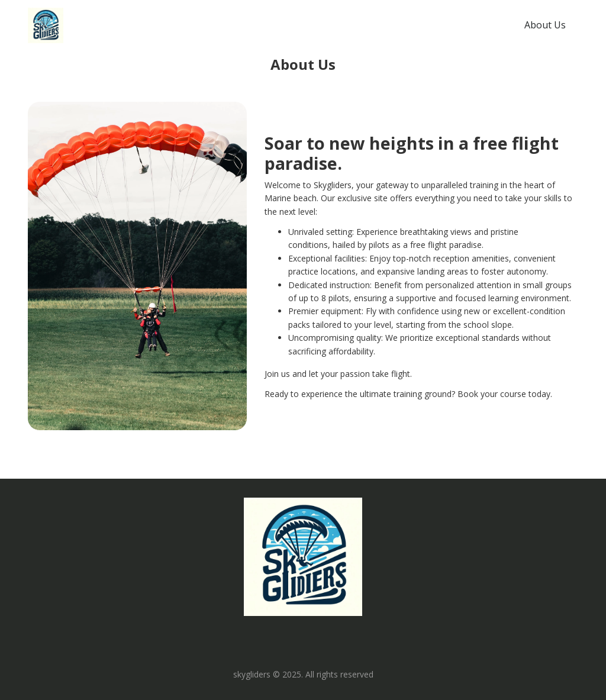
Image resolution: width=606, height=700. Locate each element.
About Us (545, 25)
